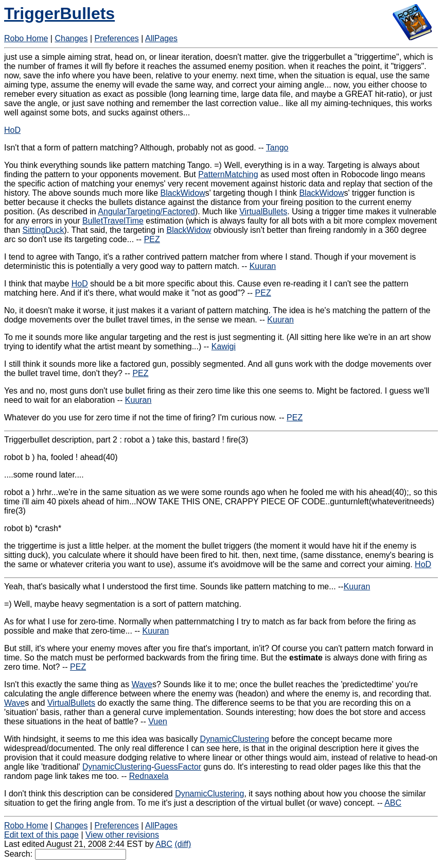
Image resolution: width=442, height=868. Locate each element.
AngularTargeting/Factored (146, 211)
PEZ (152, 239)
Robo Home (26, 38)
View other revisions (122, 835)
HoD (12, 130)
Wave (142, 684)
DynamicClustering (235, 739)
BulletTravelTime (113, 221)
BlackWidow (183, 193)
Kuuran (263, 266)
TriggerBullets (59, 13)
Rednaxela (149, 776)
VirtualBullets (263, 211)
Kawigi (224, 346)
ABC (393, 803)
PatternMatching (228, 174)
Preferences (117, 38)
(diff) (183, 844)
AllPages (161, 38)
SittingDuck (43, 230)
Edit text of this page (41, 835)
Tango (277, 148)
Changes (71, 38)
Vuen (158, 721)
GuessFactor (178, 767)
